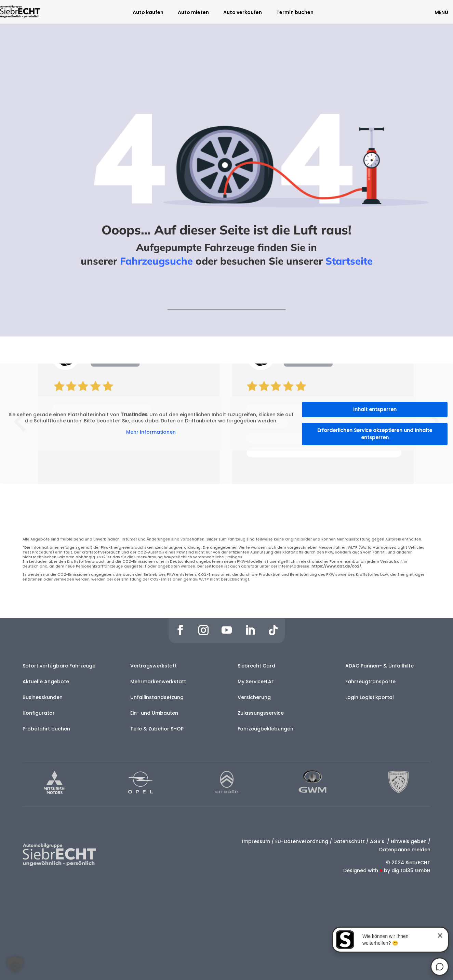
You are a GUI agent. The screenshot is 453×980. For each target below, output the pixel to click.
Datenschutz (349, 841)
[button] (15, 965)
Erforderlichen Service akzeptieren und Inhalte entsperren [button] (375, 434)
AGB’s (378, 841)
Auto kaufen (148, 13)
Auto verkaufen (243, 13)
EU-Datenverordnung (302, 841)
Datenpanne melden (405, 850)
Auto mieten (193, 13)
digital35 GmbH (411, 870)
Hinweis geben (409, 841)
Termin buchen (295, 13)
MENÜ (441, 12)
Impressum (256, 841)
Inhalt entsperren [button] (375, 409)
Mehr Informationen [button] (151, 433)
